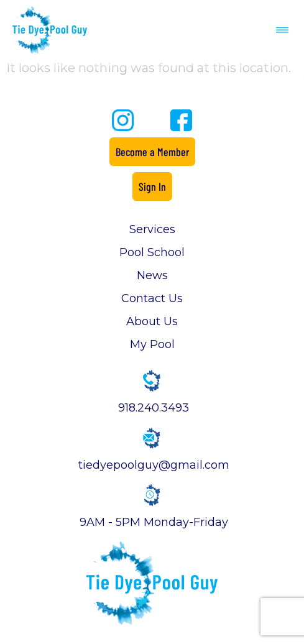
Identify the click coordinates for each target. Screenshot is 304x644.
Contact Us (152, 298)
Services (152, 229)
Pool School (152, 252)
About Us (152, 321)
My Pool (152, 344)
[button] (282, 30)
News (152, 275)
